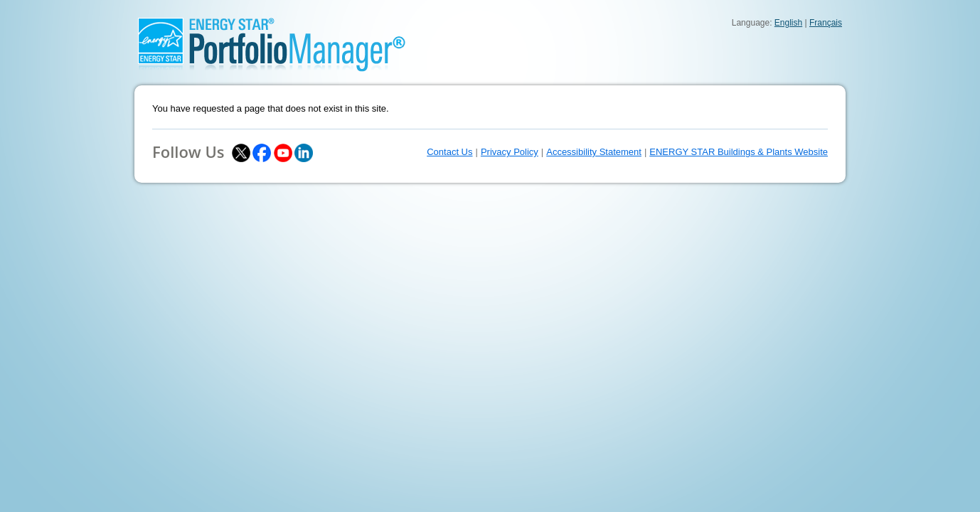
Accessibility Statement (594, 152)
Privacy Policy (510, 152)
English (788, 23)
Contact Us (449, 152)
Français (826, 23)
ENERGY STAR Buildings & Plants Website (739, 152)
